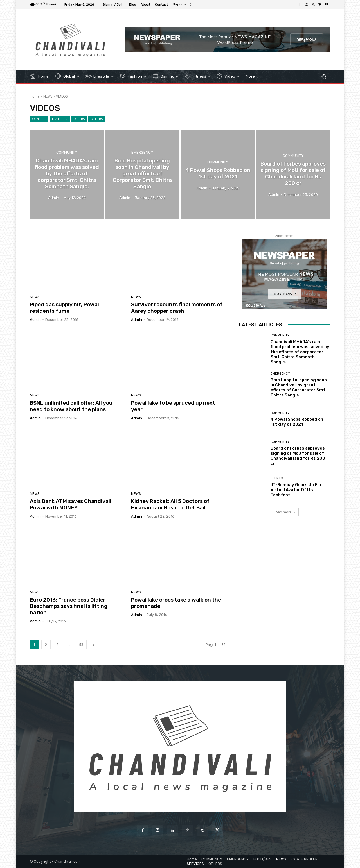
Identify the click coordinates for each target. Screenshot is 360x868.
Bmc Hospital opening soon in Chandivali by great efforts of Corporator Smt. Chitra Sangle (299, 387)
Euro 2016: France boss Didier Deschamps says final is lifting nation (69, 606)
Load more (285, 512)
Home (35, 96)
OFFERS (79, 119)
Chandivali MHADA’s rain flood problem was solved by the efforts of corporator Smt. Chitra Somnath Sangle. (300, 352)
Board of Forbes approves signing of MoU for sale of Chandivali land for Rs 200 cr (298, 456)
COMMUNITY (67, 152)
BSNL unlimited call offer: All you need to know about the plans (71, 406)
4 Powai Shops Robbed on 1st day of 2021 (297, 422)
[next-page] (94, 645)
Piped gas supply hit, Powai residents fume (64, 308)
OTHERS (97, 119)
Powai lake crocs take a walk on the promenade (176, 603)
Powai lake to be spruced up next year (173, 406)
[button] (324, 77)
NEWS (48, 96)
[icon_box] (182, 5)
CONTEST (39, 119)
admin (35, 320)
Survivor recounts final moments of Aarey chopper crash (177, 308)
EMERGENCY (142, 152)
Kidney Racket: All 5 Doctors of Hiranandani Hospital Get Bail (170, 504)
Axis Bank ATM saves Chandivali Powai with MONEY (71, 504)
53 (81, 645)
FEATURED (60, 119)
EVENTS (277, 478)
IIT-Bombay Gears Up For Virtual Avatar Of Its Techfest (296, 490)
